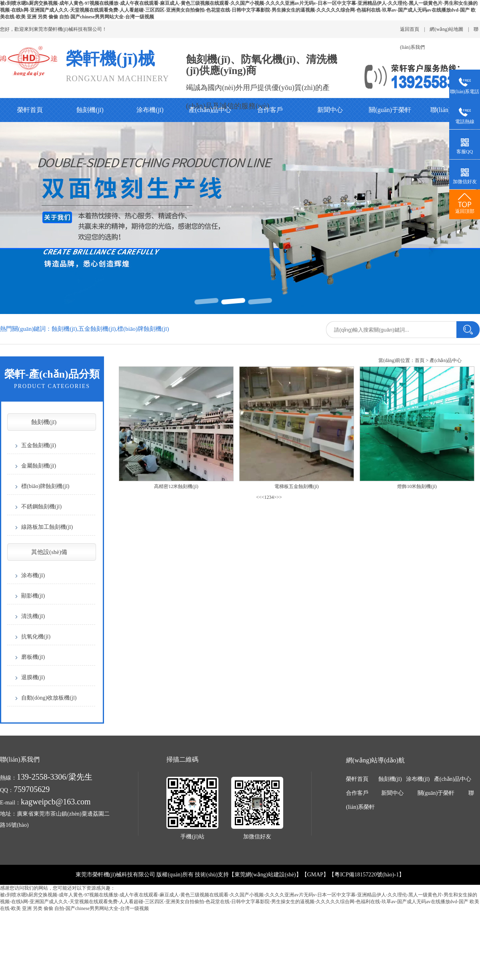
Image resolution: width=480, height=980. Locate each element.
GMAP (315, 875)
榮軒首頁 (30, 110)
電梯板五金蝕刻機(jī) (297, 486)
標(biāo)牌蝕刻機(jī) (45, 486)
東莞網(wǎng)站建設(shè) (265, 875)
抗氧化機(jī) (36, 637)
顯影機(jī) (33, 596)
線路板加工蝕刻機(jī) (47, 527)
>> (279, 497)
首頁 (420, 360)
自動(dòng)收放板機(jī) (49, 698)
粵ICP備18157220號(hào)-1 (367, 875)
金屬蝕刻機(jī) (39, 466)
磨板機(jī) (33, 657)
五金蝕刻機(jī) (39, 445)
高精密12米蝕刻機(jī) (176, 486)
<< (259, 497)
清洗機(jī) (33, 616)
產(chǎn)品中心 (210, 110)
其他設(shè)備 (49, 552)
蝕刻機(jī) (90, 110)
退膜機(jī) (33, 677)
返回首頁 (410, 29)
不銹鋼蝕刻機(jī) (41, 507)
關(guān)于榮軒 (390, 110)
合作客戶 (270, 110)
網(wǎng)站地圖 (446, 29)
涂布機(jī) (150, 110)
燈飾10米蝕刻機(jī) (417, 486)
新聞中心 (330, 110)
